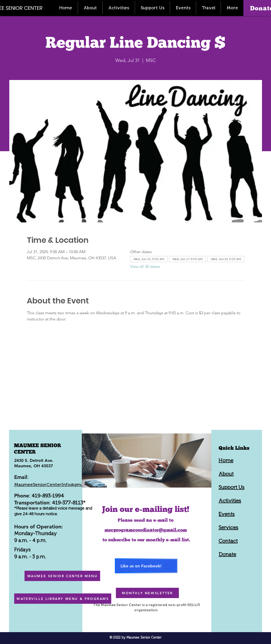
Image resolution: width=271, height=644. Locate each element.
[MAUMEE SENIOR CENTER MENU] (62, 576)
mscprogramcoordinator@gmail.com (146, 530)
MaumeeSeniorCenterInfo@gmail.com (55, 485)
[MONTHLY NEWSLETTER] (147, 593)
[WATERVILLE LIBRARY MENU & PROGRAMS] (63, 599)
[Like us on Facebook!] (146, 566)
